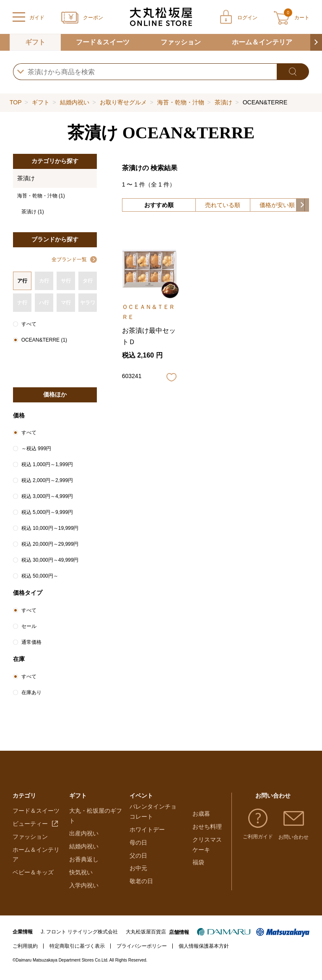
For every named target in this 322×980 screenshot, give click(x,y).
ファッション (181, 42)
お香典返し (84, 863)
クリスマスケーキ (207, 845)
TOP (16, 102)
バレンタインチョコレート (153, 820)
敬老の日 (141, 889)
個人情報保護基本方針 (204, 950)
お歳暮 (201, 815)
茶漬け (223, 102)
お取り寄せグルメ (123, 102)
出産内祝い (84, 837)
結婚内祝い (75, 102)
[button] (316, 42)
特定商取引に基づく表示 (77, 950)
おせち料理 (207, 828)
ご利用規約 (25, 950)
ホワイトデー (147, 837)
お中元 (138, 876)
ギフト (35, 42)
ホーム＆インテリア (262, 42)
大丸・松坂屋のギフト (96, 820)
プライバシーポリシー (142, 950)
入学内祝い (84, 889)
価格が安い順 (277, 205)
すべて (29, 324)
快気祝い (81, 876)
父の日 (138, 863)
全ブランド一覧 (69, 259)
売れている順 (223, 205)
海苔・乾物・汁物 (181, 102)
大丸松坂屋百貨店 (146, 936)
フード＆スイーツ (103, 42)
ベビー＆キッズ (33, 876)
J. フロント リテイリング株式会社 (79, 936)
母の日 (138, 850)
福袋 (198, 863)
